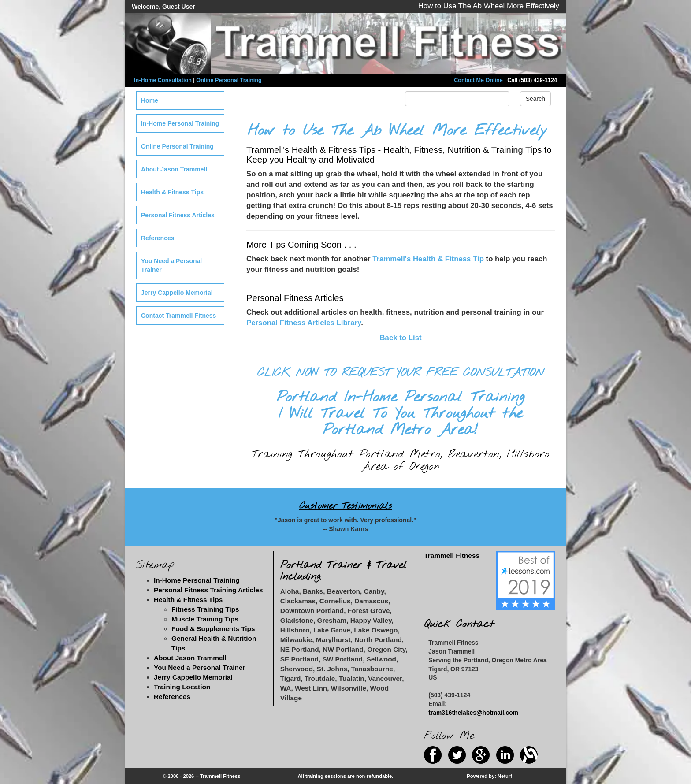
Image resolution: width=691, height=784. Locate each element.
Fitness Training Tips (205, 609)
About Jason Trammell (174, 169)
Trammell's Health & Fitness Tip (428, 259)
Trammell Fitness (452, 555)
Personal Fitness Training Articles (208, 590)
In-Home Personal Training (180, 123)
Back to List (400, 338)
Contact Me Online (478, 80)
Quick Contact (459, 624)
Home (150, 100)
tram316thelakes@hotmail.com (473, 713)
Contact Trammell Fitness (178, 316)
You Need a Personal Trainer (171, 265)
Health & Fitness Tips (172, 192)
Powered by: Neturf (489, 776)
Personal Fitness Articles (178, 215)
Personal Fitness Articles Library (304, 323)
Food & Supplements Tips (213, 629)
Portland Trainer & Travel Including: (343, 571)
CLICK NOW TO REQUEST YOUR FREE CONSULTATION (401, 373)
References (158, 238)
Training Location (182, 687)
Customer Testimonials (345, 506)
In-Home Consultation (163, 80)
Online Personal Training (229, 80)
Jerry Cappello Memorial (177, 293)
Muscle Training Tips (205, 619)
